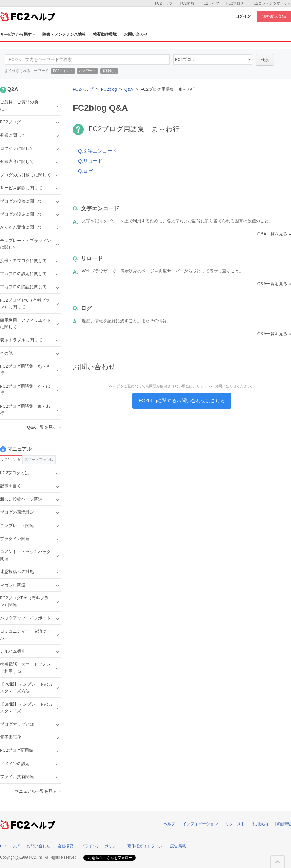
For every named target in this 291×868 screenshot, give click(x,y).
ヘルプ (169, 824)
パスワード (87, 71)
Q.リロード (90, 161)
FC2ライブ (210, 3)
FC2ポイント (63, 71)
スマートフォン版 (39, 460)
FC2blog (109, 89)
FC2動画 (187, 3)
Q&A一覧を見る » (274, 234)
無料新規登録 (274, 16)
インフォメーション (200, 824)
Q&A (129, 89)
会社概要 (65, 846)
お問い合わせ (136, 34)
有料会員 (109, 71)
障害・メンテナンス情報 (64, 34)
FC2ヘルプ (83, 89)
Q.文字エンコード (97, 151)
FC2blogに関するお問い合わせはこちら (182, 401)
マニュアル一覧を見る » (38, 791)
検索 (265, 60)
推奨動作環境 (105, 34)
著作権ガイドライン (145, 846)
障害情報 (283, 824)
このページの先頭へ (278, 862)
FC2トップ (164, 3)
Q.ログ (85, 171)
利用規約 (260, 824)
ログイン (243, 16)
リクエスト (235, 824)
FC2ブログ (235, 3)
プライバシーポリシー (100, 846)
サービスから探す (18, 34)
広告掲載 (178, 846)
